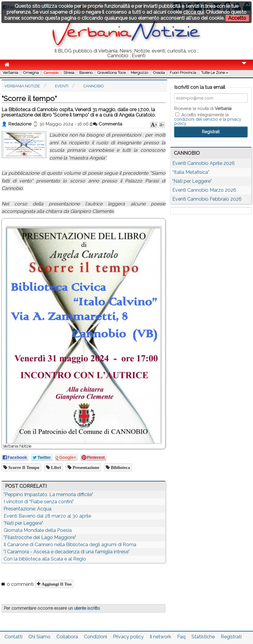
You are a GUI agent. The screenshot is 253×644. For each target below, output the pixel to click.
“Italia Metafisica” (191, 172)
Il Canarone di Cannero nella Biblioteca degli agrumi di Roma (70, 545)
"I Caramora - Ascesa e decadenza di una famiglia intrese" (67, 552)
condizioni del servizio (196, 119)
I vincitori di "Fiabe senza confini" (39, 502)
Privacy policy (128, 637)
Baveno (86, 73)
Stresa (69, 73)
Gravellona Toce (112, 73)
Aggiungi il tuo (56, 584)
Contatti (13, 637)
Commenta (108, 124)
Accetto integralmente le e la (208, 119)
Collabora (67, 637)
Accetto (237, 18)
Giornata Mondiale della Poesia (38, 530)
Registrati (231, 637)
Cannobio (51, 73)
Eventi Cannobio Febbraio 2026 (207, 199)
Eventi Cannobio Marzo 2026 (204, 190)
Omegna (31, 73)
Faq (181, 637)
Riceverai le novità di (203, 109)
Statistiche (203, 637)
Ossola (159, 73)
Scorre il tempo (23, 467)
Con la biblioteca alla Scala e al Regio (45, 559)
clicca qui (193, 12)
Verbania (10, 73)
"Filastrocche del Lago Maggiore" (40, 537)
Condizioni (95, 637)
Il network (160, 637)
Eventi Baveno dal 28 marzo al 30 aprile (47, 516)
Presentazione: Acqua (27, 509)
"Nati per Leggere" (23, 523)
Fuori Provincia (183, 73)
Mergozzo (139, 73)
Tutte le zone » (215, 73)
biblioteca (120, 467)
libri (55, 467)
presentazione (85, 467)
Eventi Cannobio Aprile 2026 (204, 163)
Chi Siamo (39, 637)
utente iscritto (87, 608)
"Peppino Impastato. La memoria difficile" (48, 494)
